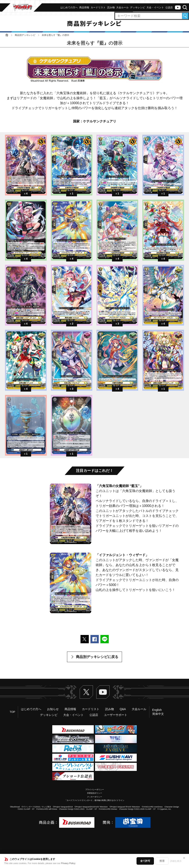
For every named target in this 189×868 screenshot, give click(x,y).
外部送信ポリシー (95, 793)
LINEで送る (105, 639)
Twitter (86, 692)
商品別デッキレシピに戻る (97, 657)
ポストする (85, 639)
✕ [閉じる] (184, 858)
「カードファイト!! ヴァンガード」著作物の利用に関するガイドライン (94, 800)
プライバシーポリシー (95, 790)
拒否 (162, 861)
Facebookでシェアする (95, 639)
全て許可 (145, 861)
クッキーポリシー (95, 797)
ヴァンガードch (178, 7)
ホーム (7, 35)
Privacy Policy (68, 863)
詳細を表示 (176, 861)
